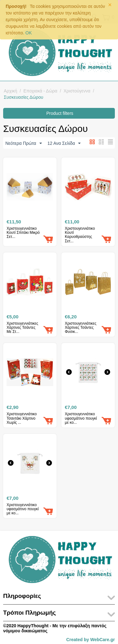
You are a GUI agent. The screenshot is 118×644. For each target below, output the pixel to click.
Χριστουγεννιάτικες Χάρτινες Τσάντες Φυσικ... (81, 328)
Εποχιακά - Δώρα (40, 91)
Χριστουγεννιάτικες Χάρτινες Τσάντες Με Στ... (22, 328)
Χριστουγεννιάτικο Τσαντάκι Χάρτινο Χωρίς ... (22, 418)
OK (29, 33)
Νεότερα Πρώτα (24, 144)
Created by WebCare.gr (90, 640)
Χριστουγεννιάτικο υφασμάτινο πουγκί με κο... (81, 418)
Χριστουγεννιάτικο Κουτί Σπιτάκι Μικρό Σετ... (23, 233)
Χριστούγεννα (77, 91)
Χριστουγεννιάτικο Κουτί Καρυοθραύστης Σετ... (80, 235)
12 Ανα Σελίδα (64, 144)
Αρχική (11, 91)
